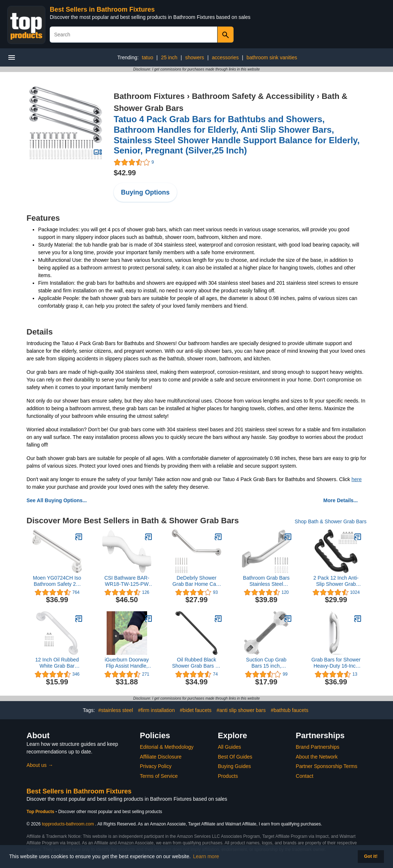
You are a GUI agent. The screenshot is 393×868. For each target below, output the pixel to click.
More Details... (341, 500)
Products (228, 776)
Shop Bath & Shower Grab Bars (331, 521)
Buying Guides (234, 766)
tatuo (148, 57)
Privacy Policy (156, 766)
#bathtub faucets (289, 710)
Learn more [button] (206, 856)
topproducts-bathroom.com (68, 824)
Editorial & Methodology (167, 747)
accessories (225, 57)
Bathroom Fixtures (149, 96)
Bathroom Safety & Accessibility (253, 96)
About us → (40, 765)
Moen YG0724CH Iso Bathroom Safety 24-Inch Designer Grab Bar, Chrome (57, 581)
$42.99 (125, 173)
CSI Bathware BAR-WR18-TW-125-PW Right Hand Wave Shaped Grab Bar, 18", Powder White (127, 581)
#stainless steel (116, 710)
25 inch (169, 57)
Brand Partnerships (317, 747)
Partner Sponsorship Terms (326, 766)
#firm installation (156, 710)
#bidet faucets (196, 710)
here (357, 479)
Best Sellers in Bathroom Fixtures (102, 9)
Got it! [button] (371, 856)
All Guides (230, 747)
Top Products (41, 812)
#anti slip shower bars (241, 710)
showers (195, 57)
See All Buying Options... (57, 500)
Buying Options (145, 192)
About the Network (317, 757)
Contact (304, 776)
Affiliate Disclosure (161, 757)
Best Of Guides (235, 757)
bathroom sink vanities (272, 57)
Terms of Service (159, 776)
